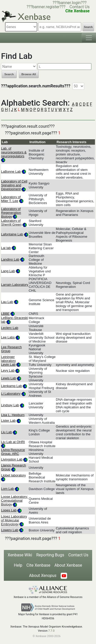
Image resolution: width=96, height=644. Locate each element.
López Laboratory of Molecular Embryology (14, 520)
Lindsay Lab (10, 405)
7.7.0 (51, 631)
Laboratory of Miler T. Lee (11, 199)
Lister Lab (8, 421)
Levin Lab (8, 365)
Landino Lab (10, 259)
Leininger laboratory (8, 359)
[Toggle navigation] (89, 38)
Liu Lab (7, 432)
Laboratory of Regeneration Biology (11, 213)
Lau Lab (7, 302)
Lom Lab (8, 489)
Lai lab (6, 248)
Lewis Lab (9, 378)
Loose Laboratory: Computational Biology (14, 500)
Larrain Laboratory (15, 285)
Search (88, 27)
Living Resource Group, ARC (13, 452)
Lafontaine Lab (12, 234)
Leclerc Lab (10, 328)
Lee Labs (8, 337)
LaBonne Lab (11, 172)
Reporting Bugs (50, 555)
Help (18, 565)
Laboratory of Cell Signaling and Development (14, 185)
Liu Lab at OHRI (13, 442)
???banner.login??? (70, 3)
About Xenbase (68, 565)
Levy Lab (8, 370)
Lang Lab (8, 271)
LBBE (5, 314)
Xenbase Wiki (20, 555)
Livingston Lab (12, 459)
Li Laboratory (11, 394)
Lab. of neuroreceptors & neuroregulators (14, 152)
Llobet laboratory (13, 475)
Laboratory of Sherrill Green (11, 223)
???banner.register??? (46, 7)
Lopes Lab (9, 510)
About (43, 576)
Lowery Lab (10, 530)
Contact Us (79, 7)
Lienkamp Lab (12, 386)
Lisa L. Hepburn (13, 415)
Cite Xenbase (38, 565)
